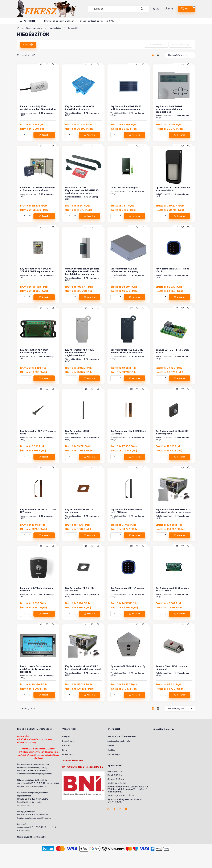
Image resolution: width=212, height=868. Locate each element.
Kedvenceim (68, 754)
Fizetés (111, 745)
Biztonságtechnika (34, 28)
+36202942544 (42, 771)
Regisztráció (68, 741)
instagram (120, 809)
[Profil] (170, 9)
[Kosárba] (44, 135)
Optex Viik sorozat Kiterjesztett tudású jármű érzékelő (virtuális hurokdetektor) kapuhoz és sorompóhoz (82, 273)
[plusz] (30, 134)
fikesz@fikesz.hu (38, 837)
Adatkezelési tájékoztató (119, 741)
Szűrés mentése (155, 45)
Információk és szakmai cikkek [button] (58, 21)
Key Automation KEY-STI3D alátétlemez (80, 589)
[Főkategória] (18, 28)
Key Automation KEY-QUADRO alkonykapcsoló (172, 432)
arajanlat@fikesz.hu (38, 786)
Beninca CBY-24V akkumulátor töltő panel (172, 668)
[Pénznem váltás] (156, 9)
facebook (114, 809)
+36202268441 (53, 783)
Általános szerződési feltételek (122, 736)
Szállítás (111, 750)
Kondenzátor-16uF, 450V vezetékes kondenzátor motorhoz (38, 108)
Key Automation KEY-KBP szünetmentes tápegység (124, 270)
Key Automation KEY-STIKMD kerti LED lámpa (126, 511)
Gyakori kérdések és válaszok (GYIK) (97, 21)
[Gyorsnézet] (53, 64)
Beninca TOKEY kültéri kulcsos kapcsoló (36, 589)
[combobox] (119, 9)
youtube (126, 809)
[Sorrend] (180, 55)
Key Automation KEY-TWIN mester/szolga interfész (34, 351)
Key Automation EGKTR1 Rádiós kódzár (172, 270)
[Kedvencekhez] (47, 64)
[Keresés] (142, 9)
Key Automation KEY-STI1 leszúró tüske (38, 432)
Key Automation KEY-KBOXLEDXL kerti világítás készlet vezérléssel (173, 511)
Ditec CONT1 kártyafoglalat (125, 188)
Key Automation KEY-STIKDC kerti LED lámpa (38, 511)
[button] (28, 21)
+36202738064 (42, 815)
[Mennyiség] (25, 135)
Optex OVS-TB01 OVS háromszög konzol (128, 668)
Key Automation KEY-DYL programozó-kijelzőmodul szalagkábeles (169, 109)
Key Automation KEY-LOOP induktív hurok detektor (80, 108)
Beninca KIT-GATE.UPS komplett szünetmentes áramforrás (37, 189)
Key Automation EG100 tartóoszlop (77, 432)
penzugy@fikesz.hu (42, 818)
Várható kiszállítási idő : (28, 114)
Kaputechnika (55, 28)
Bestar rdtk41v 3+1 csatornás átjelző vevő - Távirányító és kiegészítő (36, 669)
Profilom (66, 745)
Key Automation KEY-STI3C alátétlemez (80, 511)
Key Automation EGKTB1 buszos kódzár (127, 589)
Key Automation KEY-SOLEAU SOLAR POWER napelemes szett (37, 270)
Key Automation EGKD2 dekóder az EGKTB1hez (173, 589)
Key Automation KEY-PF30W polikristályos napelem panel (126, 108)
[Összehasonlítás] (41, 64)
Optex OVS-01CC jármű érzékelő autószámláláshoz (173, 189)
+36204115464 (24, 831)
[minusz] (30, 136)
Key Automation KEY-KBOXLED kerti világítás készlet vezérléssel (83, 668)
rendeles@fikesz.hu (26, 805)
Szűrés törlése (179, 45)
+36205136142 (42, 799)
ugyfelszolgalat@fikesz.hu (41, 774)
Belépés (66, 736)
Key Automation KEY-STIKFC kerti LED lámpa (128, 432)
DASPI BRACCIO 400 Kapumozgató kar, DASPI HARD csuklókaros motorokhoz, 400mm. (82, 192)
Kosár (65, 750)
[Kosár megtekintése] (186, 9)
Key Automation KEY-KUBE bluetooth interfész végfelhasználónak (79, 352)
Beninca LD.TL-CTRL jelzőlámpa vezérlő (173, 351)
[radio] (158, 55)
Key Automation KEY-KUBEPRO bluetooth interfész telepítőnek (127, 351)
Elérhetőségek (114, 754)
